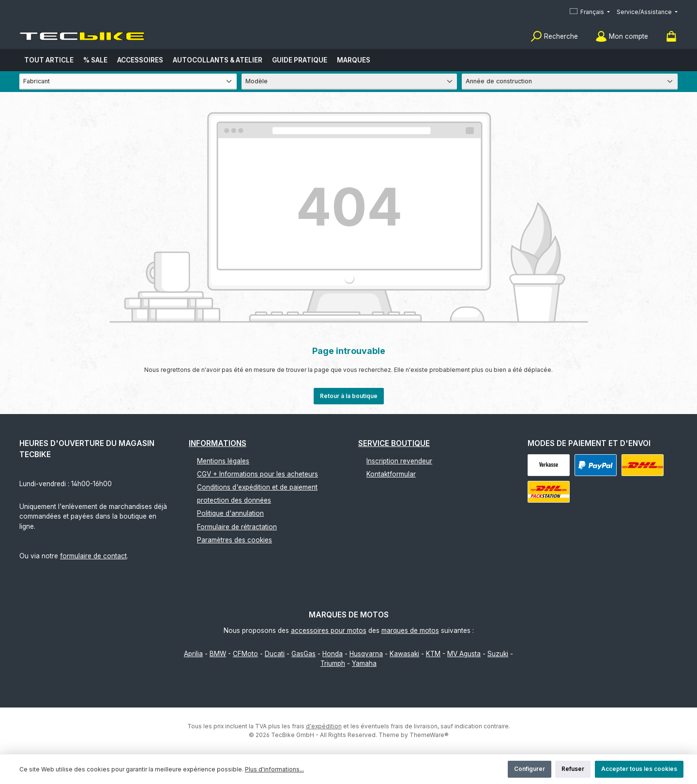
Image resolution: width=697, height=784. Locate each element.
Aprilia (193, 654)
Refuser (573, 769)
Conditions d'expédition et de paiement (257, 487)
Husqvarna (366, 654)
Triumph (333, 663)
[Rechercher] (554, 37)
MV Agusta (464, 654)
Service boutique (394, 443)
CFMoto (245, 654)
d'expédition (324, 726)
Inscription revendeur (399, 461)
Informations (218, 443)
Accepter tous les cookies (639, 769)
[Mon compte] (622, 37)
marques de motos (410, 630)
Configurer (530, 769)
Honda (333, 654)
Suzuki (498, 654)
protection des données (234, 500)
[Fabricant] (128, 82)
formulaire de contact (93, 556)
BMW (218, 654)
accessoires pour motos (329, 630)
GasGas (303, 654)
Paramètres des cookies (235, 540)
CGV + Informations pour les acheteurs (258, 474)
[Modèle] (349, 82)
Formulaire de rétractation (237, 527)
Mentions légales (223, 461)
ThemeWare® (429, 735)
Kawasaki (404, 654)
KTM (433, 654)
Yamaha (364, 663)
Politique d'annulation (230, 513)
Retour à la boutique (349, 396)
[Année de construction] (570, 82)
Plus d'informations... (274, 769)
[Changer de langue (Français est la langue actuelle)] (590, 12)
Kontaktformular (391, 474)
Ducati (275, 654)
